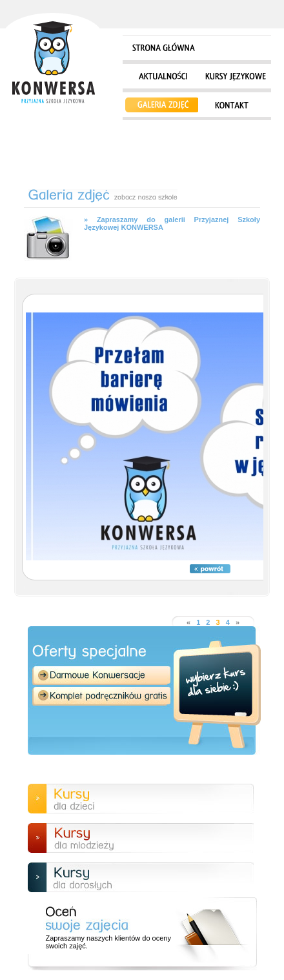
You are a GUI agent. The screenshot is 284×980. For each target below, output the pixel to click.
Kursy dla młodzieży (141, 838)
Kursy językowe (235, 77)
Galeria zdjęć (161, 106)
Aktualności (161, 77)
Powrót (210, 569)
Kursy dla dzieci (141, 799)
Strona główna (53, 59)
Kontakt (231, 106)
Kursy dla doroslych (141, 877)
